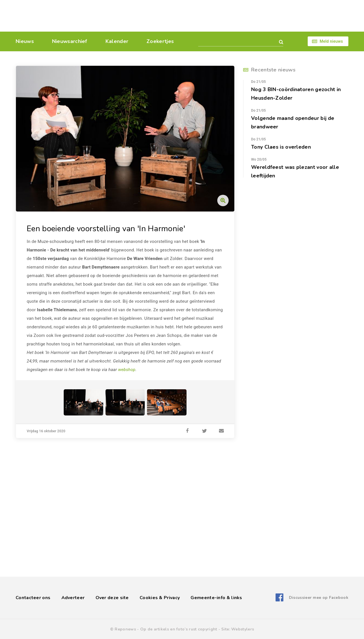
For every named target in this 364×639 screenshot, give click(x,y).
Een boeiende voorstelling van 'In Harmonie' (106, 229)
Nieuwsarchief (70, 41)
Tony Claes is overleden (281, 147)
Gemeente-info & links (216, 598)
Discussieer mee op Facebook (319, 598)
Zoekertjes (160, 41)
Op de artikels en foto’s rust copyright (179, 629)
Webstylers (243, 629)
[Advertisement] (221, 16)
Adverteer (73, 598)
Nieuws (25, 41)
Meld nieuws (331, 41)
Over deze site (112, 598)
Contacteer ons (33, 598)
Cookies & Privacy (160, 598)
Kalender (117, 41)
